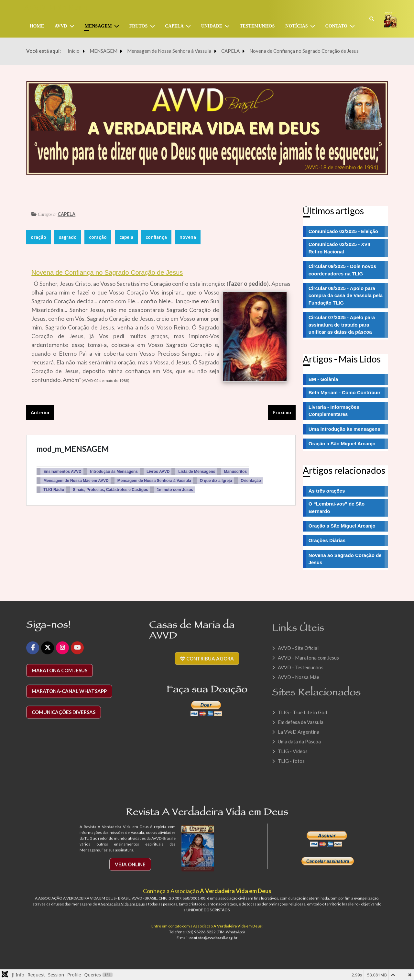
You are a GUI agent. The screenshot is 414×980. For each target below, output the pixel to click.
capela (126, 237)
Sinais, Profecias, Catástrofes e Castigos (110, 490)
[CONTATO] (354, 26)
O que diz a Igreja (216, 481)
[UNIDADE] (228, 26)
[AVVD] (73, 26)
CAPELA (66, 214)
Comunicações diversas (64, 717)
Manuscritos (235, 472)
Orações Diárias (327, 540)
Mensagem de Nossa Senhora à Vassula (154, 481)
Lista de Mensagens (197, 472)
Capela (174, 26)
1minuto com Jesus (175, 490)
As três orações (327, 491)
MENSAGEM (98, 26)
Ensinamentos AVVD (62, 472)
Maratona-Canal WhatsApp (69, 696)
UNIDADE (212, 26)
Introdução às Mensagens (114, 472)
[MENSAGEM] (118, 26)
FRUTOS (139, 26)
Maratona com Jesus (60, 675)
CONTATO (336, 26)
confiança (156, 237)
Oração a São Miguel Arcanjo (342, 526)
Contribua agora (207, 663)
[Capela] (190, 26)
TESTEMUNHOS (257, 26)
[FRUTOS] (154, 26)
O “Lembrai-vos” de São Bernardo (337, 507)
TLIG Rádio (54, 490)
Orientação (251, 481)
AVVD (61, 26)
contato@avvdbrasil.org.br (213, 942)
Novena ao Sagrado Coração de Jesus (345, 559)
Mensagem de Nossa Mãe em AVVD (76, 481)
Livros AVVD (158, 472)
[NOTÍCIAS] (314, 26)
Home (37, 26)
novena (188, 237)
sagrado (68, 237)
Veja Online (130, 869)
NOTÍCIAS (296, 26)
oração (38, 237)
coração (98, 237)
